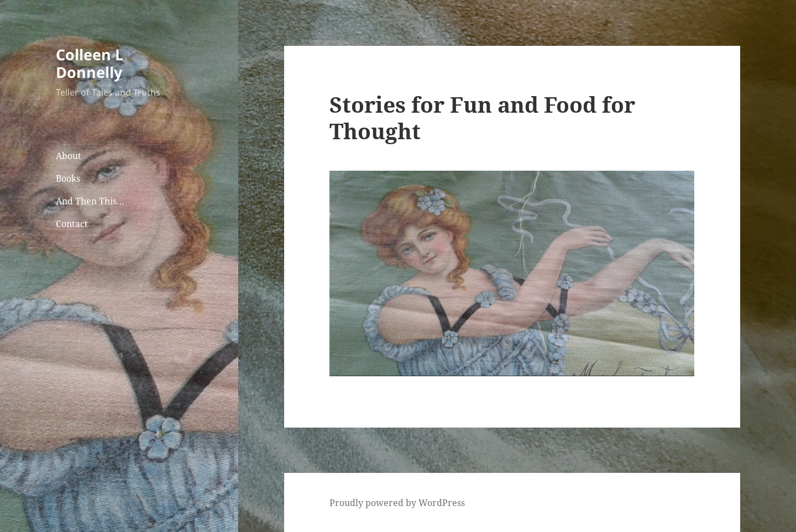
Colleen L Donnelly (90, 63)
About (69, 156)
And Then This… (90, 201)
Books (68, 178)
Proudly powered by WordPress (397, 503)
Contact (72, 224)
